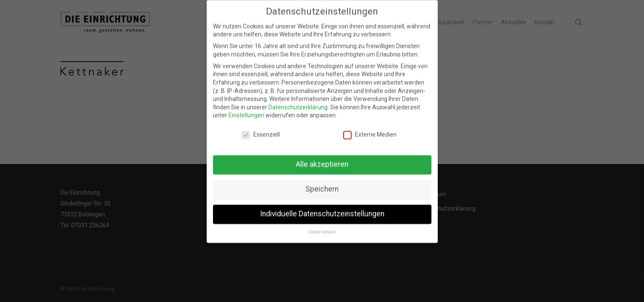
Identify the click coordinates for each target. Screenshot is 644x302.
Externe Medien (370, 129)
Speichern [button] (322, 183)
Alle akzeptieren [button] (322, 159)
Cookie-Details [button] (322, 226)
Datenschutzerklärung (298, 102)
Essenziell (261, 129)
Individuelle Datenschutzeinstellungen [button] (322, 208)
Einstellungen (246, 109)
